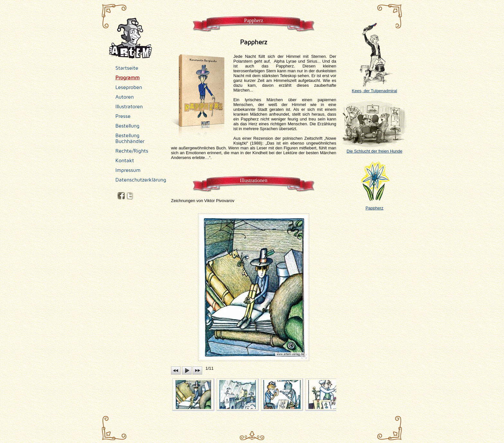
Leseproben (129, 87)
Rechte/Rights (132, 151)
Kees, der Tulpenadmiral (375, 88)
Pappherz (375, 206)
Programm (127, 78)
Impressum (128, 170)
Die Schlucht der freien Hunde (374, 149)
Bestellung (127, 126)
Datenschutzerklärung (141, 180)
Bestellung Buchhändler (130, 138)
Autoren (125, 97)
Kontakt (125, 161)
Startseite (127, 68)
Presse (123, 116)
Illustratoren (129, 107)
